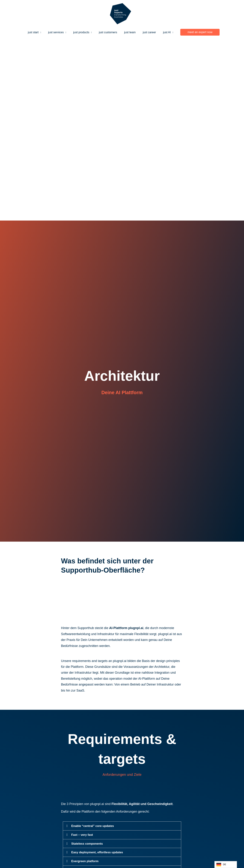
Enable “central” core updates (94, 826)
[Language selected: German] (226, 865)
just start (38, 31)
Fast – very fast (83, 835)
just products (83, 31)
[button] (195, 32)
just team (129, 31)
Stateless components (88, 843)
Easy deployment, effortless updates (99, 852)
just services (59, 31)
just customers (108, 31)
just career (147, 31)
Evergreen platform (86, 861)
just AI (163, 31)
